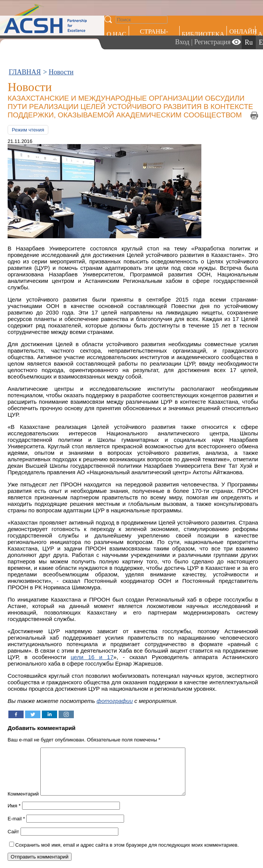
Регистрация (212, 42)
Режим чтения (28, 130)
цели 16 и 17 (92, 657)
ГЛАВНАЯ (25, 72)
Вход (182, 42)
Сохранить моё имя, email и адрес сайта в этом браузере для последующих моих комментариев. (127, 854)
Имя (14, 815)
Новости (61, 72)
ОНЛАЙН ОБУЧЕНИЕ (242, 35)
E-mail (16, 828)
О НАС (116, 34)
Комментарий (23, 803)
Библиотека (203, 34)
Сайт (13, 841)
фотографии (115, 701)
